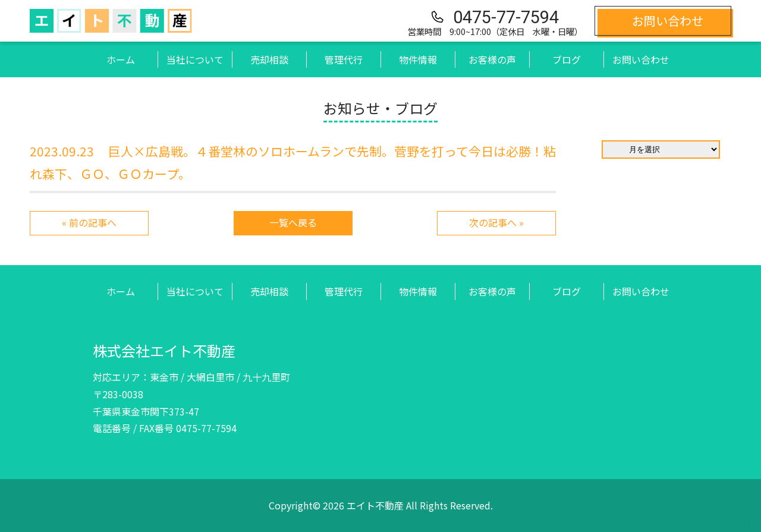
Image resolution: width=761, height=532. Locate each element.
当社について (195, 59)
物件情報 (418, 59)
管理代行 (344, 59)
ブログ (567, 59)
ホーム (121, 59)
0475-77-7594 (506, 17)
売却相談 (269, 59)
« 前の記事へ (89, 223)
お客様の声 (492, 59)
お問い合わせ (641, 59)
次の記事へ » (496, 223)
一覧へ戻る (293, 223)
